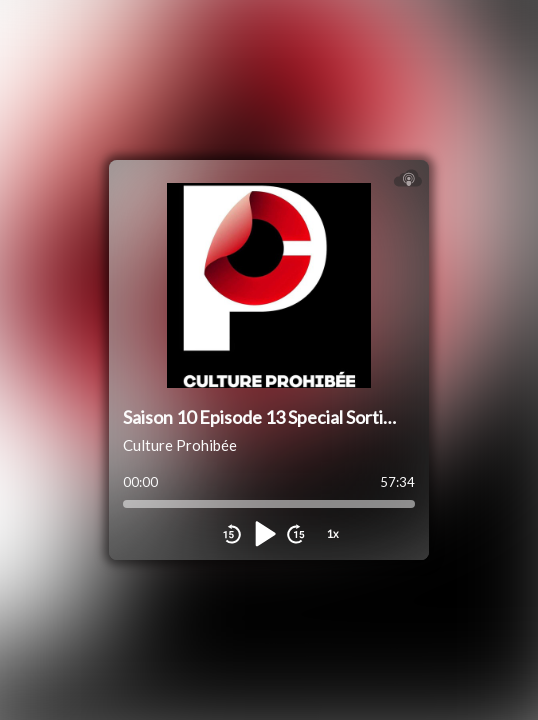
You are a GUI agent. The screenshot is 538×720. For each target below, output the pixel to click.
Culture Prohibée (180, 445)
